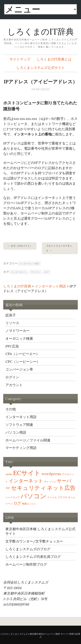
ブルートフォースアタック (59, 248)
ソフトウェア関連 (19, 425)
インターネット (19, 272)
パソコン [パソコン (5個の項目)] (33, 496)
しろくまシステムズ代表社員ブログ (33, 557)
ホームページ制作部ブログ (26, 564)
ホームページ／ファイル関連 (28, 440)
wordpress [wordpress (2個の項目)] (51, 474)
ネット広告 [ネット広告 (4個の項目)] (61, 488)
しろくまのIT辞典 (41, 32)
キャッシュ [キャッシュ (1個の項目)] (50, 482)
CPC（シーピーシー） (23, 362)
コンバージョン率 (19, 369)
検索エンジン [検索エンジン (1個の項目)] (29, 504)
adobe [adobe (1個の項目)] (9, 474)
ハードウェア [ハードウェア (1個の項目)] (13, 497)
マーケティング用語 (21, 448)
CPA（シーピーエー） (22, 354)
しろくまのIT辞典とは (54, 59)
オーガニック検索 (19, 338)
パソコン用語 (16, 432)
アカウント (14, 385)
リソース (12, 323)
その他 (11, 409)
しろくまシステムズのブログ (28, 549)
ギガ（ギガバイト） (21, 246)
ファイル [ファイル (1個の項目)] (52, 497)
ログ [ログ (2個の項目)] (17, 503)
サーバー (35, 272)
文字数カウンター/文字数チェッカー (34, 541)
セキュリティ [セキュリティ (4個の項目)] (29, 488)
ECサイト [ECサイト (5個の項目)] (27, 473)
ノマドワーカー (17, 331)
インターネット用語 (29, 264)
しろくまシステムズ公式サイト (41, 68)
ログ (47, 272)
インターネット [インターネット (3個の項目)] (26, 481)
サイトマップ (20, 59)
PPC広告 (12, 346)
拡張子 (11, 315)
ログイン (12, 377)
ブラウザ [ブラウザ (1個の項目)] (62, 497)
